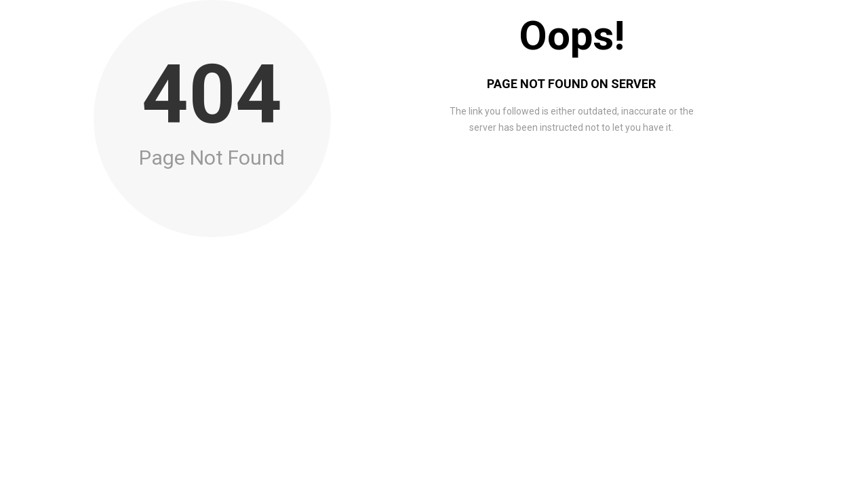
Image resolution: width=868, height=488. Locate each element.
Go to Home (573, 176)
